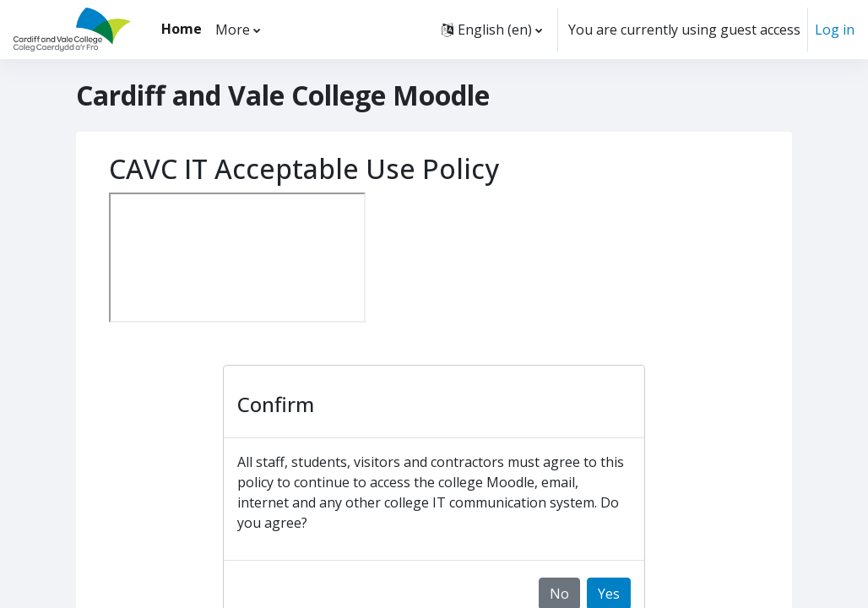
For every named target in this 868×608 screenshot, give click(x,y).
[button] (492, 30)
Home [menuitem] (182, 29)
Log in (835, 30)
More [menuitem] (233, 30)
